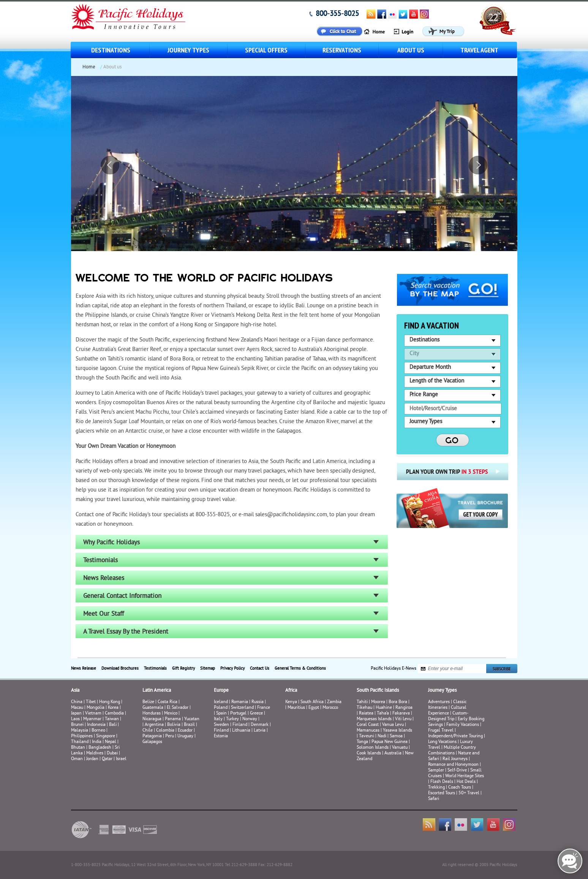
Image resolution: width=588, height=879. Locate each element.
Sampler (436, 771)
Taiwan (112, 719)
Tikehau (364, 708)
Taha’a (383, 714)
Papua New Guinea (390, 742)
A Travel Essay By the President (126, 632)
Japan (76, 714)
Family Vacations (463, 725)
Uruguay (185, 736)
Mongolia (96, 708)
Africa (291, 691)
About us (411, 50)
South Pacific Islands (378, 691)
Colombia (165, 731)
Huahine (384, 708)
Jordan (92, 759)
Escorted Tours (442, 793)
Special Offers (266, 50)
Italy (218, 719)
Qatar (107, 759)
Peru (170, 736)
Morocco (330, 708)
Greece (256, 714)
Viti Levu (403, 719)
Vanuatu (400, 748)
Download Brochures (120, 669)
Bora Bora (398, 702)
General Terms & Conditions (300, 669)
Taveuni (367, 736)
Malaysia (80, 731)
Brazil (189, 725)
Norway (250, 719)
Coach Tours (460, 788)
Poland (221, 708)
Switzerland (242, 708)
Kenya (291, 702)
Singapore (106, 736)
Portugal (238, 714)
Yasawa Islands (398, 731)
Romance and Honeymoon (453, 765)
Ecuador (185, 731)
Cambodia (114, 714)
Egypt (314, 708)
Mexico (171, 714)
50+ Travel (469, 793)
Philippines (82, 736)
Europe (221, 691)
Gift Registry (183, 669)
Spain (221, 714)
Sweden (221, 725)
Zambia (334, 702)
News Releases (104, 579)
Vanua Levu (393, 725)
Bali (113, 725)
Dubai (112, 753)
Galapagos (152, 742)
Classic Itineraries (447, 705)
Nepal (111, 742)
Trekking (436, 788)
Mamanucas (368, 731)
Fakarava (401, 714)
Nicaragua (152, 719)
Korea (113, 708)
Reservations (342, 50)
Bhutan (78, 748)
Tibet (91, 702)
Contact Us (260, 669)
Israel (121, 759)
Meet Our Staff (104, 614)
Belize (148, 702)
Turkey (232, 719)
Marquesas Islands (374, 719)
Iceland (221, 702)
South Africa (312, 702)
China (77, 702)
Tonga (362, 742)
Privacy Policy (232, 669)
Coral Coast (368, 725)
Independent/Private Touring (455, 736)
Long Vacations (442, 742)
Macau (77, 708)
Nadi (382, 736)
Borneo (98, 731)
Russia (258, 702)
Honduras (152, 714)
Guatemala (153, 708)
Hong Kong (110, 702)
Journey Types (188, 50)
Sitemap (208, 669)
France (264, 708)
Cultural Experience (447, 711)
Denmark (260, 725)
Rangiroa (404, 708)
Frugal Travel (441, 731)
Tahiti (362, 702)
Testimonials (100, 561)
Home (89, 67)
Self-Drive (457, 771)
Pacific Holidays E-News (394, 669)
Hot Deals (466, 782)
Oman (77, 759)
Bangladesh (100, 748)
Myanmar (92, 719)
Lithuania (241, 731)
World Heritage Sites (465, 776)
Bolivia (174, 725)
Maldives (95, 753)
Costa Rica (168, 702)
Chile (148, 731)
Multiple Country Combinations (452, 751)
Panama (173, 719)
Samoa (396, 736)
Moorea (378, 702)
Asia (75, 691)
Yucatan (192, 719)
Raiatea (366, 714)
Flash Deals (442, 782)
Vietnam (93, 714)
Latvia (260, 731)
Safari (434, 799)
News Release (84, 669)
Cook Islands (369, 753)
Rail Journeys (455, 759)
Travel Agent (479, 50)
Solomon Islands (373, 748)
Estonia (221, 736)
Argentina (154, 725)
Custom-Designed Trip (448, 716)
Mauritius (296, 708)
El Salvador (178, 708)
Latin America (157, 691)
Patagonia (153, 736)
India (97, 742)
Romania (240, 702)
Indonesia (96, 725)
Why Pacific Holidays (111, 543)
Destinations (111, 50)
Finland (240, 725)
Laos (75, 719)
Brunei (77, 725)
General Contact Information (122, 596)
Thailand (80, 742)
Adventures (439, 702)
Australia (393, 753)
